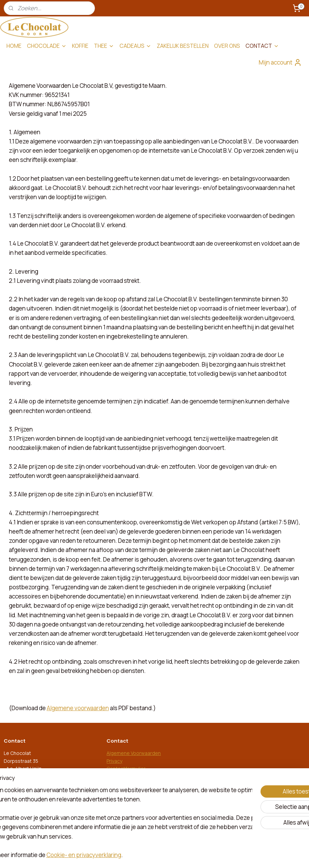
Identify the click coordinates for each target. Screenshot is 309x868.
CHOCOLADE (47, 46)
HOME (14, 46)
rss (143, 856)
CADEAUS (135, 46)
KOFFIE (80, 46)
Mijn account (280, 63)
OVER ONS (227, 46)
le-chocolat (123, 814)
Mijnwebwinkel (220, 856)
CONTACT (262, 46)
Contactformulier (126, 768)
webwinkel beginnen (166, 856)
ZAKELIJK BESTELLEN (183, 46)
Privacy (114, 761)
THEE (104, 46)
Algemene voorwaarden (78, 708)
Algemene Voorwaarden (134, 753)
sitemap (131, 856)
